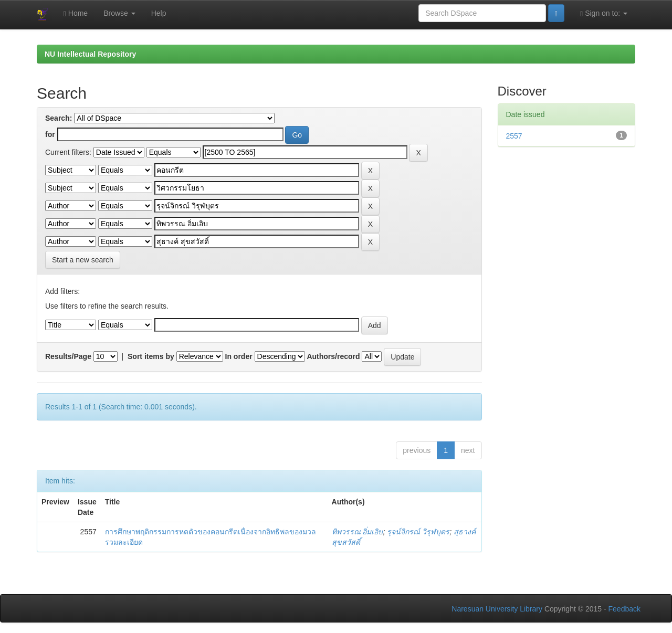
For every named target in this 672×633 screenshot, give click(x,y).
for (50, 134)
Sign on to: (604, 13)
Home (76, 13)
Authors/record (333, 356)
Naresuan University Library (497, 609)
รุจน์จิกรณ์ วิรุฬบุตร (418, 532)
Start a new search (83, 260)
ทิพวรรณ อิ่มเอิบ (358, 532)
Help (159, 13)
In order (239, 356)
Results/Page (68, 356)
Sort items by (151, 356)
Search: (59, 118)
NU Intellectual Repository (90, 54)
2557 (514, 136)
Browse (119, 13)
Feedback (624, 609)
